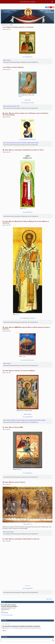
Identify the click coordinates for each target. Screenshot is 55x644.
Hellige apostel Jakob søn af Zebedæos (18, 143)
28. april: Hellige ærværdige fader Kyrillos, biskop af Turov (23, 150)
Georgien (9, 60)
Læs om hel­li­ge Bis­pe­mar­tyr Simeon (27, 318)
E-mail (3, 611)
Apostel (8, 143)
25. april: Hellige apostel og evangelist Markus (19, 371)
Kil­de (21, 469)
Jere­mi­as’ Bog (28, 100)
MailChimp (11, 628)
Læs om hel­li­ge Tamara (27, 57)
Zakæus (12, 532)
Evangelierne (13, 420)
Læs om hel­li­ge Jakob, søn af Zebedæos (28, 139)
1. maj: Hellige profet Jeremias (13, 67)
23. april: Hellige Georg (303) (13, 427)
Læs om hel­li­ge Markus (28, 417)
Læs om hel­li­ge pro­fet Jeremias (27, 103)
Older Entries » (49, 599)
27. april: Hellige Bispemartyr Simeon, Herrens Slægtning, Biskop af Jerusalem (26, 222)
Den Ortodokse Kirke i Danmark (28, 2)
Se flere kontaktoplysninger (7, 615)
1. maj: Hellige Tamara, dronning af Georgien (18, 27)
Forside (7, 25)
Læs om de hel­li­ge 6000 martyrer (27, 360)
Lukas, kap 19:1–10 (28, 524)
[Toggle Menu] (52, 2)
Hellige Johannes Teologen (33, 143)
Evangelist (19, 420)
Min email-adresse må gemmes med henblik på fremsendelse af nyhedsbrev (21, 626)
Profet (18, 106)
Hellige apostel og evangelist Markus (29, 420)
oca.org (29, 54)
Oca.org (29, 586)
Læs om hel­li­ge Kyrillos (28, 212)
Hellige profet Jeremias (11, 106)
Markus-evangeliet (41, 420)
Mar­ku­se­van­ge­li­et (27, 414)
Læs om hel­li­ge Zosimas (27, 588)
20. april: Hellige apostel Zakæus (14, 482)
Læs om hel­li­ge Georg (27, 473)
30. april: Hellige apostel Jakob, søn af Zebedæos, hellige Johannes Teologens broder (25, 114)
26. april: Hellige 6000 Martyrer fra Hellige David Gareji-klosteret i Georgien (26, 328)
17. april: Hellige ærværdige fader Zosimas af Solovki (21, 539)
